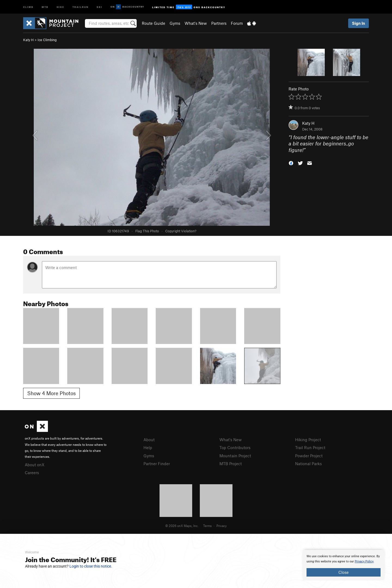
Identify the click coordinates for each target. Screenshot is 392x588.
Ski (99, 7)
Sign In (359, 23)
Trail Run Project (310, 447)
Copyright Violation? (181, 231)
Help (148, 447)
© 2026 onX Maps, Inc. (182, 526)
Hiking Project (308, 440)
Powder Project (309, 456)
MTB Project (231, 464)
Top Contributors (235, 447)
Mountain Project (235, 456)
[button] (291, 163)
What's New (196, 23)
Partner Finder (157, 464)
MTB (45, 7)
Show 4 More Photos (51, 393)
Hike (60, 7)
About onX (35, 465)
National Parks (308, 464)
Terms (207, 526)
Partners (219, 23)
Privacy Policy (364, 561)
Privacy (222, 526)
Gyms (175, 23)
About (149, 440)
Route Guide (154, 23)
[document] (344, 565)
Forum (237, 23)
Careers (32, 473)
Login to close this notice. (91, 566)
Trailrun (80, 7)
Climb (28, 7)
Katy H (28, 40)
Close (344, 572)
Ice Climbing (47, 40)
